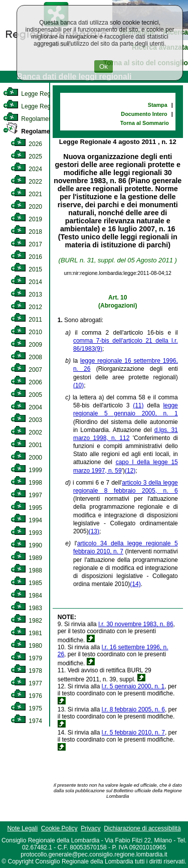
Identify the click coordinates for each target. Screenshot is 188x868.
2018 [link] (26, 232)
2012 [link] (26, 307)
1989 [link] (26, 558)
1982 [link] (26, 621)
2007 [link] (26, 370)
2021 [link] (26, 194)
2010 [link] (26, 332)
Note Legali (22, 828)
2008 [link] (26, 357)
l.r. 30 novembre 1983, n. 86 (136, 624)
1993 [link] (26, 533)
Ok (104, 66)
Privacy (90, 828)
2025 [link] (26, 157)
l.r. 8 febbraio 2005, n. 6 (133, 709)
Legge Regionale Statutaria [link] (49, 106)
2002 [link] (26, 432)
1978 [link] (26, 671)
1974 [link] (26, 721)
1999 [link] (26, 470)
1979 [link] (26, 658)
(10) (78, 385)
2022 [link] (26, 182)
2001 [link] (26, 445)
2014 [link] (26, 282)
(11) (138, 405)
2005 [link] (26, 395)
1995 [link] (26, 508)
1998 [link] (26, 483)
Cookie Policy (59, 828)
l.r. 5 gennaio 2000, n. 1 (133, 686)
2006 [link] (26, 382)
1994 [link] (26, 520)
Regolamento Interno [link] (40, 119)
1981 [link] (26, 633)
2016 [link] (26, 257)
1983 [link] (26, 608)
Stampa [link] (158, 105)
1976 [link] (26, 696)
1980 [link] (26, 646)
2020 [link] (26, 207)
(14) (135, 584)
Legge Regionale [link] (35, 94)
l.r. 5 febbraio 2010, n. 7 (133, 733)
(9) (99, 349)
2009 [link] (26, 345)
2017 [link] (26, 244)
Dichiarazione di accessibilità (142, 828)
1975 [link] (26, 708)
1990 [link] (26, 545)
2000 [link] (26, 458)
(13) (94, 531)
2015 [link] (26, 269)
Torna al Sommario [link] (145, 123)
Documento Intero (144, 114)
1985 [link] (26, 583)
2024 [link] (26, 169)
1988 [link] (26, 570)
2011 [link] (26, 320)
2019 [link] (26, 219)
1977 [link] (26, 683)
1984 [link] (26, 596)
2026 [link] (26, 144)
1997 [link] (26, 495)
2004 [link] (26, 407)
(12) (130, 471)
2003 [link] (26, 420)
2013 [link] (26, 295)
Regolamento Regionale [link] (46, 131)
